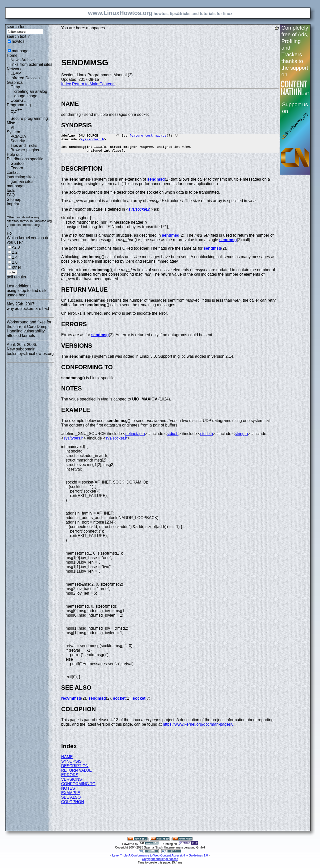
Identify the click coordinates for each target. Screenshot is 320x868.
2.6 (15, 262)
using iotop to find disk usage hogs (26, 293)
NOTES (68, 792)
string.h (241, 437)
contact (13, 172)
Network (14, 69)
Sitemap (14, 199)
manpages (21, 51)
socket (119, 702)
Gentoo (17, 163)
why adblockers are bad (28, 309)
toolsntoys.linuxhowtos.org (33, 221)
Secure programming (29, 118)
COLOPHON (73, 806)
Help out (14, 154)
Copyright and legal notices (160, 863)
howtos (18, 41)
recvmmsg (71, 702)
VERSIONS (72, 783)
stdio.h (173, 437)
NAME (67, 761)
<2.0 (16, 247)
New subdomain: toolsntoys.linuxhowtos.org (30, 351)
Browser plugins (25, 150)
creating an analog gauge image (31, 94)
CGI (14, 114)
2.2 (15, 252)
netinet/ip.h (135, 437)
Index (66, 84)
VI (12, 127)
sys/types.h (73, 442)
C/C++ (16, 109)
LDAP (16, 73)
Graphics (15, 82)
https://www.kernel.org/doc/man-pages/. (198, 728)
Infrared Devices (25, 78)
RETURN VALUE (76, 774)
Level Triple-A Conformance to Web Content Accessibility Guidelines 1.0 (160, 859)
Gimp (15, 87)
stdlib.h (207, 437)
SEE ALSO (71, 801)
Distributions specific (25, 159)
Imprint (13, 204)
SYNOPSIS (71, 765)
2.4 (15, 257)
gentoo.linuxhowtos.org (23, 225)
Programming (19, 105)
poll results (16, 277)
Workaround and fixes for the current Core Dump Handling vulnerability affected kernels (29, 329)
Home (12, 55)
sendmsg (156, 183)
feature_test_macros (148, 136)
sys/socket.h (92, 141)
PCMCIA (18, 136)
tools (11, 190)
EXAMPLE (71, 797)
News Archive (23, 60)
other (16, 267)
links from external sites (31, 64)
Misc (11, 123)
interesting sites (21, 177)
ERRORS (70, 779)
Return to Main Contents (94, 84)
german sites (22, 181)
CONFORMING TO (78, 788)
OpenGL (18, 100)
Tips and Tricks (24, 145)
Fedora (17, 168)
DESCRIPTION (75, 770)
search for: (16, 27)
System (13, 132)
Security (18, 141)
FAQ (11, 195)
